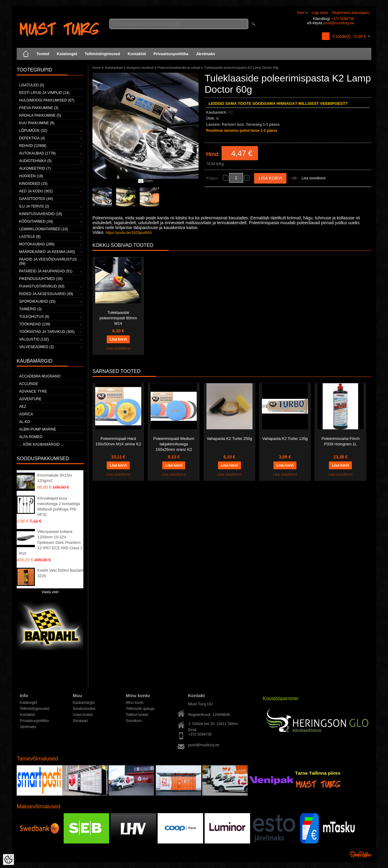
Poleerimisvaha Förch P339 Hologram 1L (341, 441)
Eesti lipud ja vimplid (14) (44, 93)
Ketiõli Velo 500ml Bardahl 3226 (60, 573)
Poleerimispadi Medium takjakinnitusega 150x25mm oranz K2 (174, 444)
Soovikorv (134, 721)
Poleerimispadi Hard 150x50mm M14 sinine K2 (118, 441)
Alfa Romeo (31, 437)
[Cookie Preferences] (8, 860)
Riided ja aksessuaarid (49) (46, 294)
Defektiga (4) (32, 138)
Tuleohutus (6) (34, 317)
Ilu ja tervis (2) (34, 206)
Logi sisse (320, 13)
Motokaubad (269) (37, 244)
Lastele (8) (30, 237)
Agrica (26, 414)
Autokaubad (114, 68)
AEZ (23, 407)
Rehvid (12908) (33, 146)
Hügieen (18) (31, 176)
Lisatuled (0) (32, 85)
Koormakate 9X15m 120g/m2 (55, 478)
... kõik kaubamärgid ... (41, 444)
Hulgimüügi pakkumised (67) (47, 100)
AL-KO (25, 422)
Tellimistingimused (103, 54)
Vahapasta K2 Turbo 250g (229, 439)
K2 (231, 112)
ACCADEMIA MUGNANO (40, 376)
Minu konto (135, 703)
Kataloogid (67, 54)
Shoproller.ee (361, 854)
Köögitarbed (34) (36, 221)
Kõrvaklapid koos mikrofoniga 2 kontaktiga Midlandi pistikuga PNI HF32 (59, 506)
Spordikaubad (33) (37, 301)
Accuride (29, 384)
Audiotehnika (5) (35, 161)
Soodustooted (84, 709)
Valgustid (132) (34, 339)
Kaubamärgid (84, 703)
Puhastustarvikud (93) (42, 286)
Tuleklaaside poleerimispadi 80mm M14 (118, 318)
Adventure (30, 399)
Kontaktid (137, 54)
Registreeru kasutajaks (351, 13)
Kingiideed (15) (33, 184)
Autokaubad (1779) (37, 153)
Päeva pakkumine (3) (39, 108)
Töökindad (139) (35, 324)
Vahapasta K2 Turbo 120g (285, 439)
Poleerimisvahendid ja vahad (179, 68)
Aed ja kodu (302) (36, 191)
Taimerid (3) (30, 309)
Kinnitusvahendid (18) (41, 214)
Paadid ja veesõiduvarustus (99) (48, 261)
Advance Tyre (33, 391)
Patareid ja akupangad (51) (46, 271)
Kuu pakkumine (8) (37, 123)
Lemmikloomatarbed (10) (43, 229)
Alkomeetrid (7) (35, 168)
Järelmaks (206, 54)
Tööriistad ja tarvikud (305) (47, 332)
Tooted (43, 54)
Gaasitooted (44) (36, 199)
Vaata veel (50, 592)
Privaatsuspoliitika (171, 54)
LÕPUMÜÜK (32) (33, 131)
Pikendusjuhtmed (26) (41, 279)
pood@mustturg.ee (339, 23)
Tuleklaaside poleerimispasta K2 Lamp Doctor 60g (241, 68)
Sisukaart (80, 721)
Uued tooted (83, 715)
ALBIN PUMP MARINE (38, 429)
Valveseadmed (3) (36, 347)
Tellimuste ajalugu (140, 709)
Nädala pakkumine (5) (40, 115)
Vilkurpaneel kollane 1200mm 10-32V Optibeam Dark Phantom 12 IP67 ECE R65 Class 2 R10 (51, 542)
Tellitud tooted (137, 715)
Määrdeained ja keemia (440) (47, 252)
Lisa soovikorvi (314, 178)
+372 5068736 (342, 19)
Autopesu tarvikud (140, 68)
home (97, 68)
